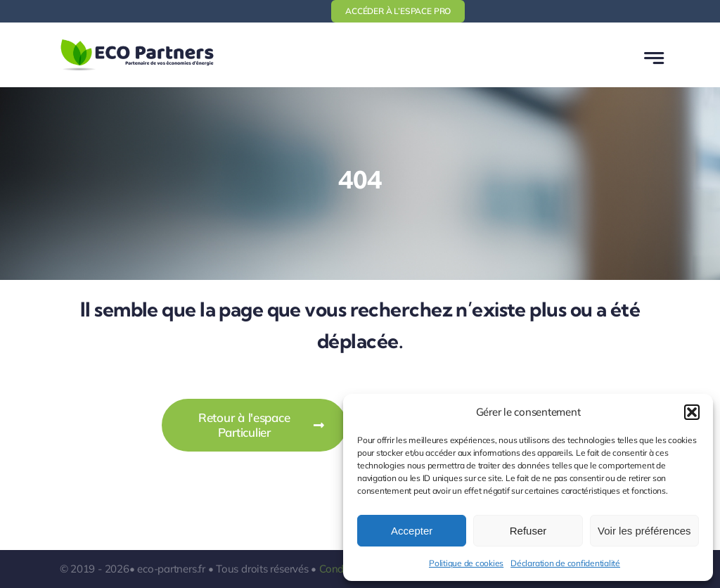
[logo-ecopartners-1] (137, 42)
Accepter (412, 531)
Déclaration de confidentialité (565, 563)
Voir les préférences (644, 531)
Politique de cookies (466, 563)
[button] (692, 412)
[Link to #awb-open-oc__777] (654, 58)
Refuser (528, 531)
